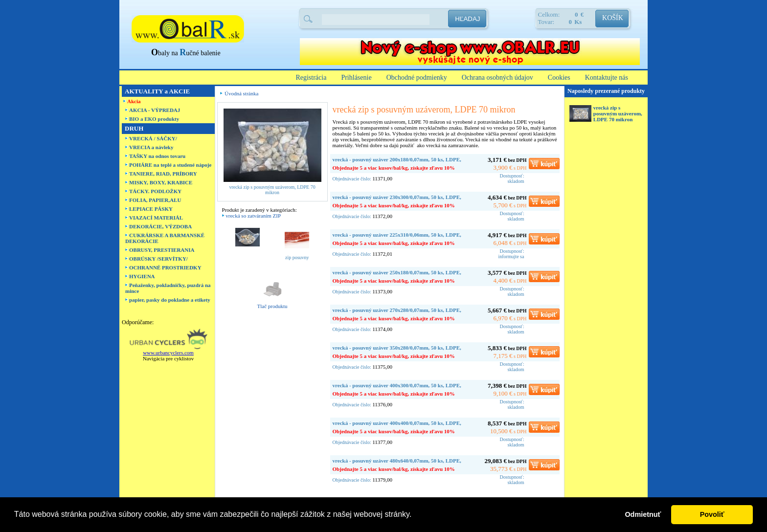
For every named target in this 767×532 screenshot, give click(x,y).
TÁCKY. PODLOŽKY (155, 191)
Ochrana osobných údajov (497, 78)
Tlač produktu (272, 306)
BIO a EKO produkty (154, 119)
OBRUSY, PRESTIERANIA (162, 250)
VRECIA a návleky (151, 147)
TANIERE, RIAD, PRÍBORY (163, 174)
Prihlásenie (356, 78)
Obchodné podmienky (417, 78)
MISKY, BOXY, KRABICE (161, 182)
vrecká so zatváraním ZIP (253, 216)
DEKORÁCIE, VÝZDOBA (160, 226)
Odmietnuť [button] (643, 514)
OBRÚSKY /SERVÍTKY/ (158, 259)
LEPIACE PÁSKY (151, 209)
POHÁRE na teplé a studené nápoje (170, 165)
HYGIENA (142, 276)
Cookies (559, 78)
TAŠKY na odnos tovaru (157, 156)
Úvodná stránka (241, 93)
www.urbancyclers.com (168, 353)
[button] (415, 515)
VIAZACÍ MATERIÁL (156, 218)
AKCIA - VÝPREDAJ (155, 110)
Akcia (134, 101)
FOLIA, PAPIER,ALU (155, 200)
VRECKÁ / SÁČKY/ (153, 138)
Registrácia (311, 78)
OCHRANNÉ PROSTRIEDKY (165, 267)
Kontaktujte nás (607, 78)
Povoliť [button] (712, 514)
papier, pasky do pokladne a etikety (170, 300)
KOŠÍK (613, 18)
